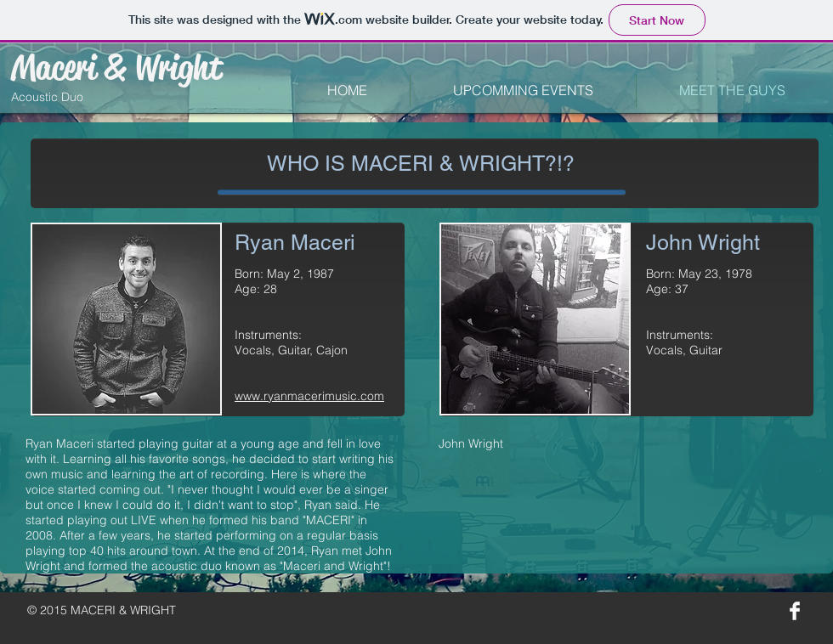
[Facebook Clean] (795, 611)
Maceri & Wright (116, 68)
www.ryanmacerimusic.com (309, 396)
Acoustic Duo (47, 97)
